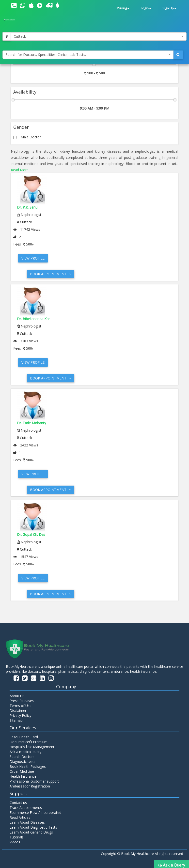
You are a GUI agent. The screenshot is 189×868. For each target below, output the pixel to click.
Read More (20, 170)
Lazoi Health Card (24, 737)
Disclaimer (18, 711)
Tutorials (17, 837)
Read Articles (20, 817)
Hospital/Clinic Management (32, 747)
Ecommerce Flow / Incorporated (35, 812)
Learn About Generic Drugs (31, 832)
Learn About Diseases (27, 822)
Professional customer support (34, 781)
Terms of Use (21, 706)
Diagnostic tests (23, 762)
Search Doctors (22, 757)
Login (146, 8)
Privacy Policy (20, 715)
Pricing (123, 8)
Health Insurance (23, 776)
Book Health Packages (28, 766)
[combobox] (99, 36)
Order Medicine (22, 771)
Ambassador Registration (30, 786)
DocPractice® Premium (29, 742)
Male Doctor (31, 137)
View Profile (33, 258)
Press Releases (22, 701)
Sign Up (169, 8)
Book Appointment (51, 274)
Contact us (18, 803)
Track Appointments (26, 808)
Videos (15, 842)
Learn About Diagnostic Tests (33, 827)
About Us (17, 696)
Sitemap (16, 720)
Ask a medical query (25, 752)
